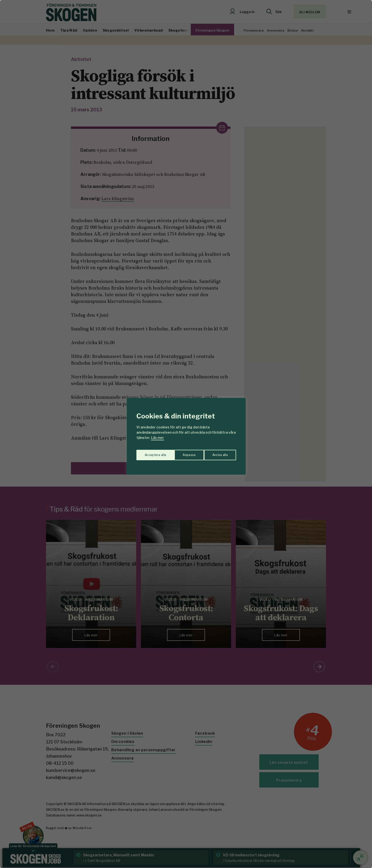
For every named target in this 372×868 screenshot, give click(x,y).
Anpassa (150, 453)
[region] (186, 434)
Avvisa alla (181, 453)
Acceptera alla (217, 453)
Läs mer (158, 438)
